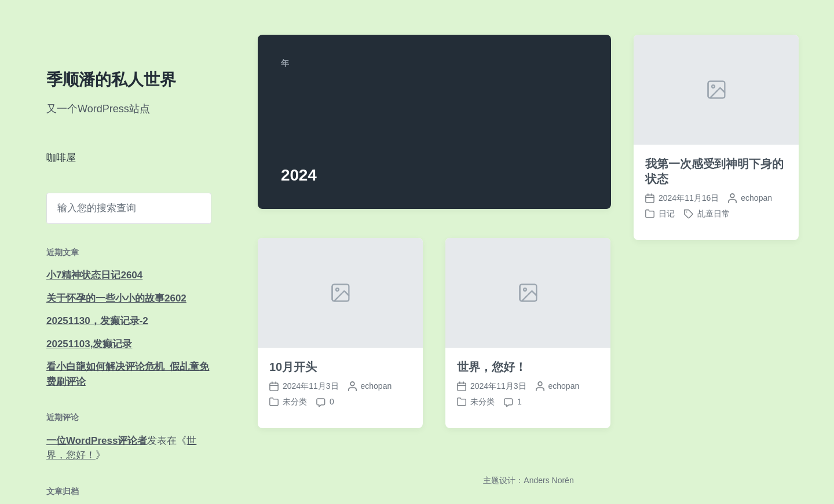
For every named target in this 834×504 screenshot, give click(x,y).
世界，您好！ (491, 367)
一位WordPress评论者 (97, 441)
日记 (667, 214)
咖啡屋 (61, 158)
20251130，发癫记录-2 (97, 321)
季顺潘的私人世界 (111, 80)
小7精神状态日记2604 (94, 275)
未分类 (295, 402)
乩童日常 (714, 214)
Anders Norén (548, 480)
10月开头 (293, 367)
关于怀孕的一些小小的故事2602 (116, 298)
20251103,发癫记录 (89, 344)
